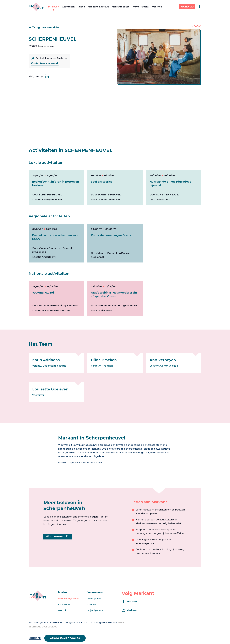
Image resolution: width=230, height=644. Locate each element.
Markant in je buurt (68, 599)
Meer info (35, 638)
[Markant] (36, 7)
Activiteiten (68, 7)
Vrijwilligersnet (96, 610)
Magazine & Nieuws (98, 7)
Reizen (81, 7)
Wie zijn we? (94, 599)
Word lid (63, 610)
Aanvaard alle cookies (65, 638)
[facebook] (199, 7)
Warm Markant (141, 7)
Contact (92, 604)
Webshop (157, 7)
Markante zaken (121, 7)
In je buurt (54, 7)
